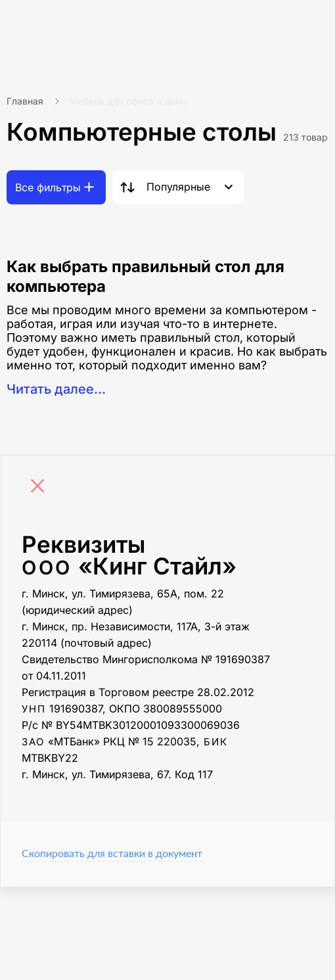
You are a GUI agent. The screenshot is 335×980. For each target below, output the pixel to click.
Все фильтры (48, 187)
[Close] (41, 488)
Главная (25, 101)
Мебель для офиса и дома (129, 101)
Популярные (178, 187)
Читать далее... (56, 389)
